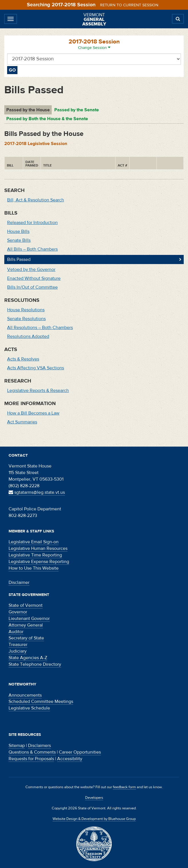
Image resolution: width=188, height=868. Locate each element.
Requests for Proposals (31, 759)
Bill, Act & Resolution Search (36, 200)
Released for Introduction (32, 223)
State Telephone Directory (35, 664)
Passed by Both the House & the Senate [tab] (47, 119)
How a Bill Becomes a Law (33, 413)
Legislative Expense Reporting (39, 562)
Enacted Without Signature (34, 278)
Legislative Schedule (29, 708)
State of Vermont (26, 605)
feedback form (124, 787)
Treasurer (18, 645)
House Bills (18, 231)
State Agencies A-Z (28, 658)
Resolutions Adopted (28, 336)
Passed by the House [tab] (28, 110)
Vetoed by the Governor (31, 269)
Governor (18, 612)
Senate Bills (19, 240)
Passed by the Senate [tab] (77, 110)
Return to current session (129, 5)
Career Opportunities (80, 752)
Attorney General (26, 625)
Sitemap (17, 746)
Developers (94, 798)
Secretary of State (26, 638)
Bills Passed (19, 259)
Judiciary (18, 651)
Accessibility (70, 759)
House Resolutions (26, 310)
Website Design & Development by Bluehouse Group (94, 819)
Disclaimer (19, 582)
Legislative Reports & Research (38, 391)
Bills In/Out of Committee (32, 287)
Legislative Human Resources (38, 548)
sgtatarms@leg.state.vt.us (37, 492)
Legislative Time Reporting (35, 555)
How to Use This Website (34, 568)
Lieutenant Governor (29, 619)
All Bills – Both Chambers (32, 249)
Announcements (25, 695)
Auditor (16, 632)
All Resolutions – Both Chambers (40, 328)
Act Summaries (22, 422)
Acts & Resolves (23, 359)
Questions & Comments (32, 752)
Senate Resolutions (26, 319)
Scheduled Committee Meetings (41, 701)
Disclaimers (39, 746)
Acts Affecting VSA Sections (36, 368)
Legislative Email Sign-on (34, 542)
